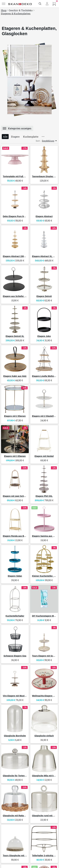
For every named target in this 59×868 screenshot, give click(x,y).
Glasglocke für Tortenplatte (17, 776)
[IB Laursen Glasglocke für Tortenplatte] (15, 759)
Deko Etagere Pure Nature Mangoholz (22, 216)
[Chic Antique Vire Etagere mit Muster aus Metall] (15, 679)
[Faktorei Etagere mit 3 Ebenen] (15, 439)
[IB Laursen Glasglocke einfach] (44, 719)
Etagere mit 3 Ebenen (15, 456)
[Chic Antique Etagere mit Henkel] (44, 439)
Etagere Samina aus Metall (45, 536)
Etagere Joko (44, 336)
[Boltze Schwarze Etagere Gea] (15, 639)
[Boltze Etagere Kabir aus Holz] (15, 359)
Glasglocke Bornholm (15, 736)
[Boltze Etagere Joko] (44, 319)
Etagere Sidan (15, 576)
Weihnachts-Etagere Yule (45, 696)
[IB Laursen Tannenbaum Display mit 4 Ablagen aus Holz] (44, 159)
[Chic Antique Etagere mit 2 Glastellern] (44, 399)
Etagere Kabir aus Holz (15, 376)
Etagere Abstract (44, 216)
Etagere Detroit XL (15, 336)
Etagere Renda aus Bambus (17, 536)
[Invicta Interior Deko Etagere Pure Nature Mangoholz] (15, 199)
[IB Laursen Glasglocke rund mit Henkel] (44, 799)
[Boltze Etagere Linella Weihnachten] (44, 359)
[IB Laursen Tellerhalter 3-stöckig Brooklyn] (44, 839)
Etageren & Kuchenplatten (16, 13)
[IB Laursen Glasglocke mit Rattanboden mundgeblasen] (15, 799)
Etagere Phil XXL (44, 496)
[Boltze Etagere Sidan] (15, 559)
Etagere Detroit (44, 296)
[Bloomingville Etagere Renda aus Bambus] (15, 519)
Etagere (15, 137)
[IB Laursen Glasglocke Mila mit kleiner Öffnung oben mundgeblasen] (44, 759)
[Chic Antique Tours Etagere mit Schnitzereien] (44, 639)
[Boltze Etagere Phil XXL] (44, 479)
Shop (4, 10)
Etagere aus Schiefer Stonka (17, 296)
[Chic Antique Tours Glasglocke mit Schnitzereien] (15, 839)
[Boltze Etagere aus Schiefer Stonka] (15, 279)
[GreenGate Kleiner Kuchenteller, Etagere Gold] (44, 559)
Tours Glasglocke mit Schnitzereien (21, 856)
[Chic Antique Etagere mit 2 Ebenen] (15, 399)
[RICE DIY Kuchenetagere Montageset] (44, 599)
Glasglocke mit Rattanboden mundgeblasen (25, 816)
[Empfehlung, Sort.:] (50, 141)
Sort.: (38, 141)
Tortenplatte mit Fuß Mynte (16, 176)
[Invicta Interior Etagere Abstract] (44, 199)
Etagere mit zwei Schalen (15, 496)
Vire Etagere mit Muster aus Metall (20, 696)
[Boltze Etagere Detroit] (44, 279)
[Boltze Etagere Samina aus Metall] (44, 519)
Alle (5, 137)
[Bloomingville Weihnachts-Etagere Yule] (44, 679)
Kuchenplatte (31, 137)
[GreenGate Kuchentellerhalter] (15, 599)
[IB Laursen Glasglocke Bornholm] (15, 719)
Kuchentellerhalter (15, 616)
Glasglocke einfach (44, 736)
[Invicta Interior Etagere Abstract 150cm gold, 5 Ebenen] (15, 239)
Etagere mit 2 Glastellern (44, 416)
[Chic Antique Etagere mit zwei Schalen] (15, 479)
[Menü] (4, 4)
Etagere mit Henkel (44, 456)
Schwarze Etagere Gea (15, 656)
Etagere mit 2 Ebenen (15, 416)
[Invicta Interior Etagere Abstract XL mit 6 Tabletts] (44, 239)
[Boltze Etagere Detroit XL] (15, 319)
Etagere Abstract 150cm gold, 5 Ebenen (23, 256)
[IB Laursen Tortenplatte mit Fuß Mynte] (15, 159)
